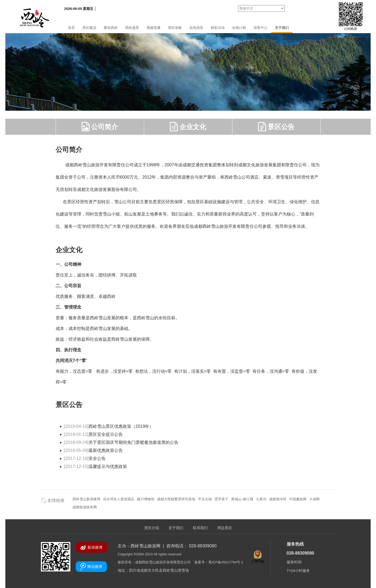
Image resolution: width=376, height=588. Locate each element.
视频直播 (154, 28)
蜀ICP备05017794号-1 (226, 562)
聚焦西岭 (111, 28)
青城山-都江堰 (242, 499)
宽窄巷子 (221, 499)
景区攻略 (175, 28)
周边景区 (225, 528)
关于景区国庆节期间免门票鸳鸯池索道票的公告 (121, 442)
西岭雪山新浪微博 (86, 499)
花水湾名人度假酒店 (119, 499)
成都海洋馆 (278, 499)
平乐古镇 (205, 499)
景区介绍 (152, 528)
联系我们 (200, 528)
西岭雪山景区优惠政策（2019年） (109, 426)
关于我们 (282, 28)
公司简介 (100, 127)
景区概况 (89, 28)
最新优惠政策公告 (93, 450)
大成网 (314, 499)
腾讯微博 (91, 567)
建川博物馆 (146, 499)
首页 (71, 28)
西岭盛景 (132, 28)
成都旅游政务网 (85, 507)
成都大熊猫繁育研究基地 (176, 499)
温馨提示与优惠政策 (96, 466)
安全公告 (85, 458)
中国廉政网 (298, 499)
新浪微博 (91, 548)
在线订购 (239, 28)
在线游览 (196, 28)
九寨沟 (261, 499)
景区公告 (276, 127)
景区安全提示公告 (93, 434)
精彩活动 (218, 28)
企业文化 (188, 127)
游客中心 (260, 28)
